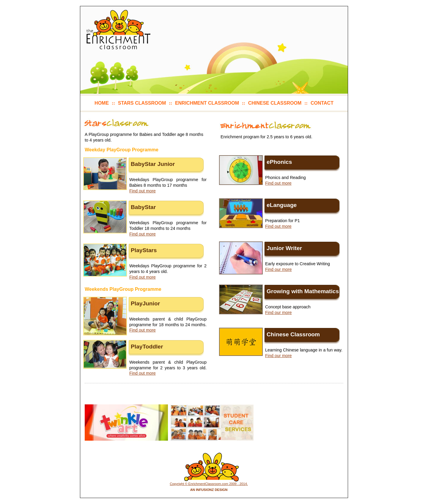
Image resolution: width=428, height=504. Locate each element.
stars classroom (142, 103)
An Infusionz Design (209, 490)
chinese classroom (275, 103)
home (102, 103)
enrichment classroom (207, 103)
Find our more (278, 269)
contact (322, 103)
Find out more (143, 191)
